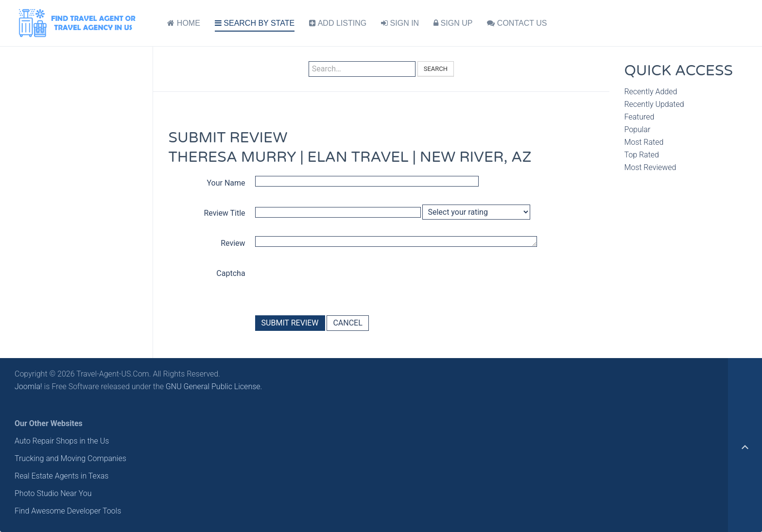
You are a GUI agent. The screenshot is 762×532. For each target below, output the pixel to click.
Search (436, 69)
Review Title (225, 213)
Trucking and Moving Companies (70, 458)
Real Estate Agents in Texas (61, 476)
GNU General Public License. (214, 386)
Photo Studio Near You (53, 493)
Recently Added (650, 92)
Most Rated (644, 142)
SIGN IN (400, 23)
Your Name (226, 183)
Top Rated (641, 155)
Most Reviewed (650, 167)
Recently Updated (654, 104)
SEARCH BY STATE (255, 23)
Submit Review (290, 323)
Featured (639, 117)
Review (233, 243)
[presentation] (329, 284)
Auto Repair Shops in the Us (62, 441)
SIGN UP (453, 23)
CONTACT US (517, 23)
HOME (183, 23)
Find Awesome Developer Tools (68, 511)
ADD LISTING (338, 23)
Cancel (347, 323)
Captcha (231, 273)
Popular (637, 129)
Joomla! (28, 386)
